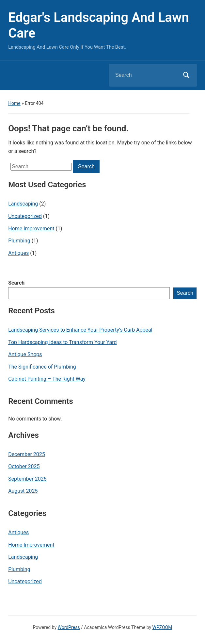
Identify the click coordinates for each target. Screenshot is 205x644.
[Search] (145, 75)
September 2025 (27, 479)
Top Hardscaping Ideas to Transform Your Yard (62, 342)
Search (16, 283)
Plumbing (19, 241)
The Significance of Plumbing (42, 367)
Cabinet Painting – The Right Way (47, 379)
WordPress (69, 627)
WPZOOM (162, 627)
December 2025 (27, 454)
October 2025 (24, 466)
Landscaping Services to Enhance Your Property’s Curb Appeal (80, 330)
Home (14, 103)
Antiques (18, 253)
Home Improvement (31, 229)
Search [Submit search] (186, 75)
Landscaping (23, 204)
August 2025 (23, 491)
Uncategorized (25, 216)
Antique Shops (25, 354)
